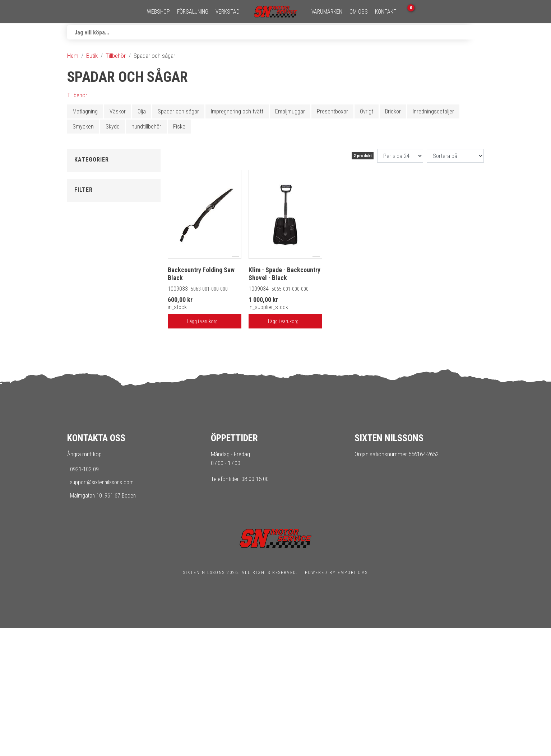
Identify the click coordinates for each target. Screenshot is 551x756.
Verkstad (228, 12)
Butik (92, 56)
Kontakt (386, 12)
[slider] (84, 397)
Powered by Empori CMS (336, 701)
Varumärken (327, 12)
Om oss (359, 12)
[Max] (128, 413)
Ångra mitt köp (84, 582)
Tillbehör (116, 56)
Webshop (158, 12)
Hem (73, 56)
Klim (86, 323)
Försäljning (193, 12)
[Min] (96, 413)
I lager (89, 360)
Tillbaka (83, 171)
